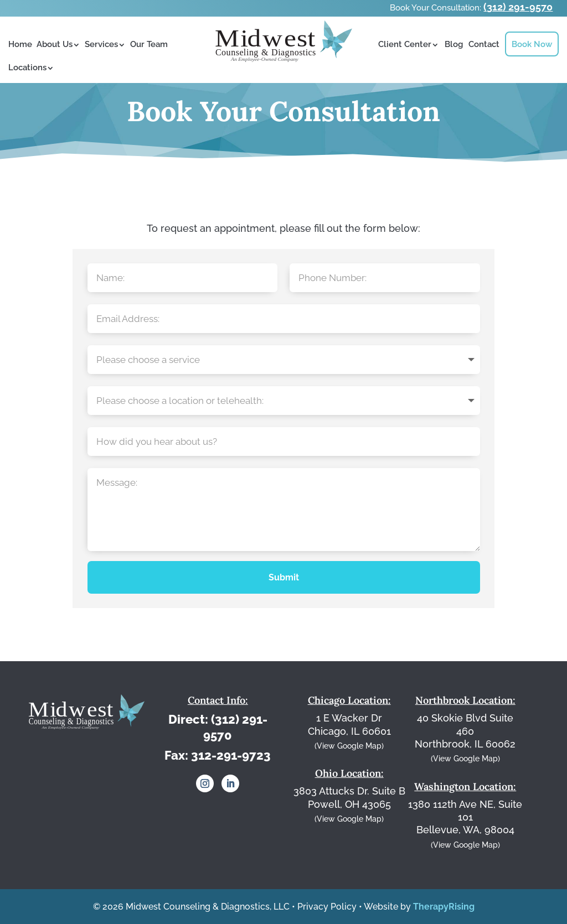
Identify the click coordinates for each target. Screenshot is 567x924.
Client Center (405, 44)
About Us (55, 44)
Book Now (532, 44)
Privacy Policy (327, 907)
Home (20, 44)
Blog (454, 44)
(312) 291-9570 (518, 7)
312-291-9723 (231, 755)
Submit (284, 577)
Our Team (149, 44)
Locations (27, 68)
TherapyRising (444, 907)
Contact (484, 44)
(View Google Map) (349, 746)
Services (101, 44)
